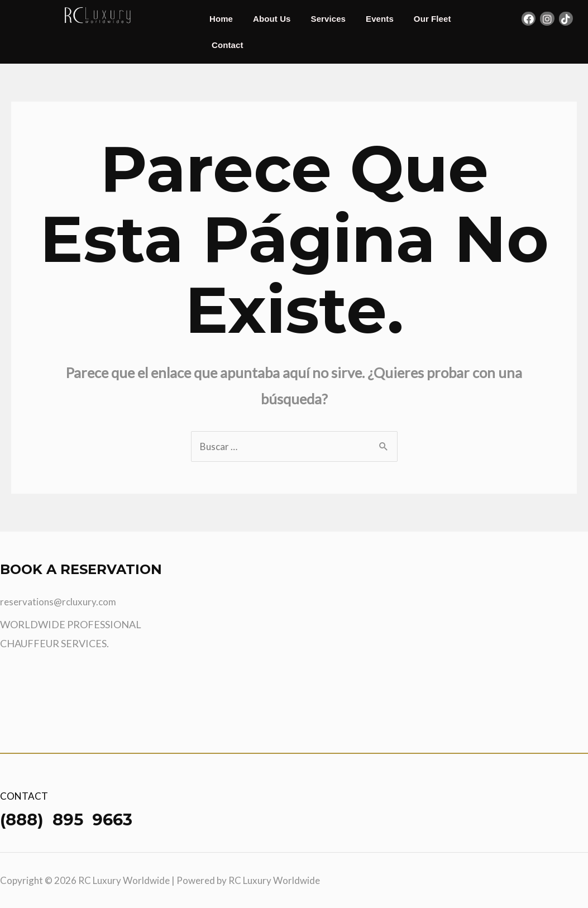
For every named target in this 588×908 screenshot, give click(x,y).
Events (380, 19)
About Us (272, 19)
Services (329, 19)
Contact (228, 45)
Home (221, 19)
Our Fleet (432, 19)
